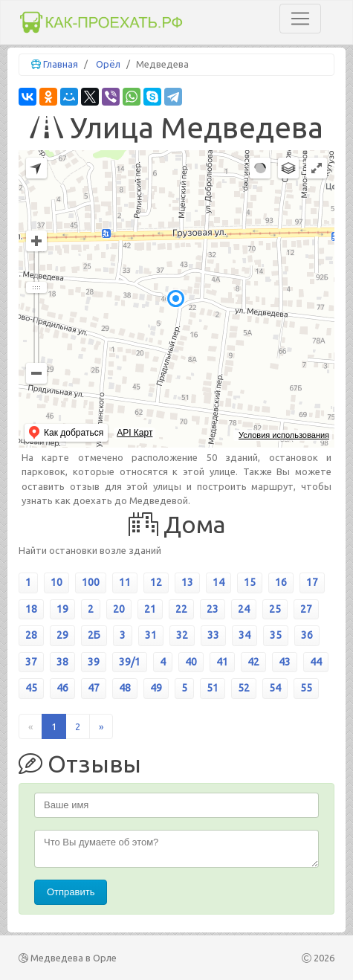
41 (222, 662)
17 (312, 582)
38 (62, 662)
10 (56, 582)
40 (191, 662)
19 (62, 609)
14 (218, 582)
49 (156, 688)
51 (213, 688)
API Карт (135, 433)
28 (31, 635)
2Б (94, 635)
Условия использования (284, 435)
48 (125, 688)
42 (253, 662)
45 (31, 688)
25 (275, 609)
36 (307, 635)
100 (91, 582)
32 (182, 635)
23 (213, 609)
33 (213, 635)
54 (275, 688)
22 (181, 609)
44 (316, 662)
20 (119, 609)
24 (244, 609)
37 (31, 662)
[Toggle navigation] (300, 19)
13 (187, 582)
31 (151, 635)
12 (156, 582)
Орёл (108, 64)
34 (244, 635)
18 (31, 609)
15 (250, 582)
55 (306, 688)
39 (94, 662)
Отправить (71, 892)
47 (94, 688)
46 (62, 688)
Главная (61, 64)
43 (285, 662)
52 (244, 688)
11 (125, 582)
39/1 (130, 662)
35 (276, 635)
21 (150, 609)
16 (281, 582)
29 (62, 635)
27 (306, 609)
